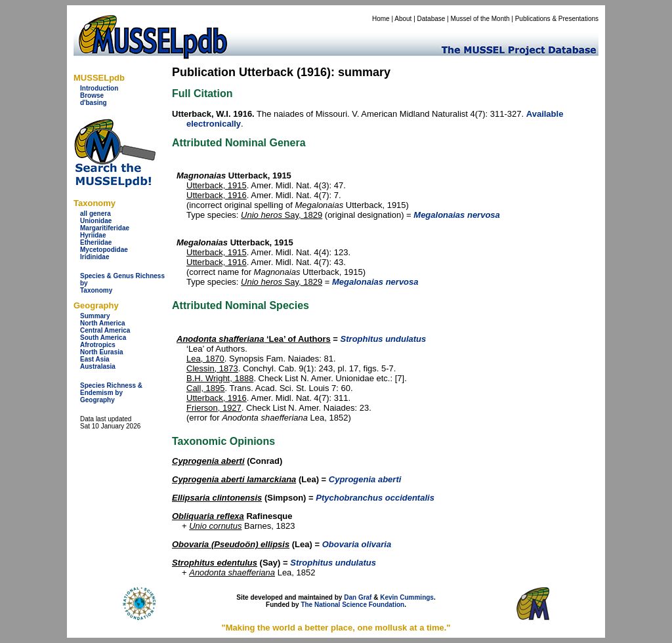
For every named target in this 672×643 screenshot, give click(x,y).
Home (381, 19)
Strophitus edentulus (215, 563)
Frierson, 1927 (214, 408)
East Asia (95, 359)
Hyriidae (93, 235)
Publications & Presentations (557, 19)
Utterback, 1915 (217, 185)
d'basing (94, 103)
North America (103, 323)
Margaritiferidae (105, 228)
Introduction (99, 88)
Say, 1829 (282, 215)
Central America (105, 330)
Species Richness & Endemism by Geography (111, 393)
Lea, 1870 (205, 359)
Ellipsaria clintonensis (217, 498)
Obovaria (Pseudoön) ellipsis (231, 544)
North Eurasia (102, 352)
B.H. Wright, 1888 (220, 378)
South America (103, 338)
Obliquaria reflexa (208, 516)
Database (431, 19)
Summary (95, 316)
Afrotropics (98, 345)
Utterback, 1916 (217, 195)
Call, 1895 (206, 388)
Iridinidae (94, 257)
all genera (95, 214)
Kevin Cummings (407, 597)
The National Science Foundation (352, 605)
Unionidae (96, 221)
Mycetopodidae (104, 250)
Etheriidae (96, 242)
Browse (92, 95)
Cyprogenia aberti (208, 461)
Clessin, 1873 (212, 368)
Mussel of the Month (480, 19)
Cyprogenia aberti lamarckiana (234, 479)
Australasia (98, 366)
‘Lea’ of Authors (254, 339)
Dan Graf (358, 597)
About (403, 19)
